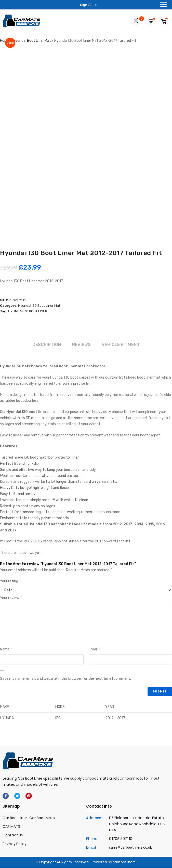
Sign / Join (89, 4)
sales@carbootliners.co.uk (130, 848)
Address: (94, 818)
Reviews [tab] (81, 345)
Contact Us (13, 836)
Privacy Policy (15, 844)
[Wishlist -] (153, 21)
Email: (91, 848)
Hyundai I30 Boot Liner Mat (39, 306)
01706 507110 (121, 839)
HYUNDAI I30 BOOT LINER (28, 311)
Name (6, 650)
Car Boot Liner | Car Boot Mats (29, 818)
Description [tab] (45, 345)
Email (94, 650)
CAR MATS (11, 827)
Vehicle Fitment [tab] (122, 345)
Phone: (92, 839)
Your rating (10, 582)
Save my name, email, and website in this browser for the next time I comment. (65, 679)
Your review (11, 599)
